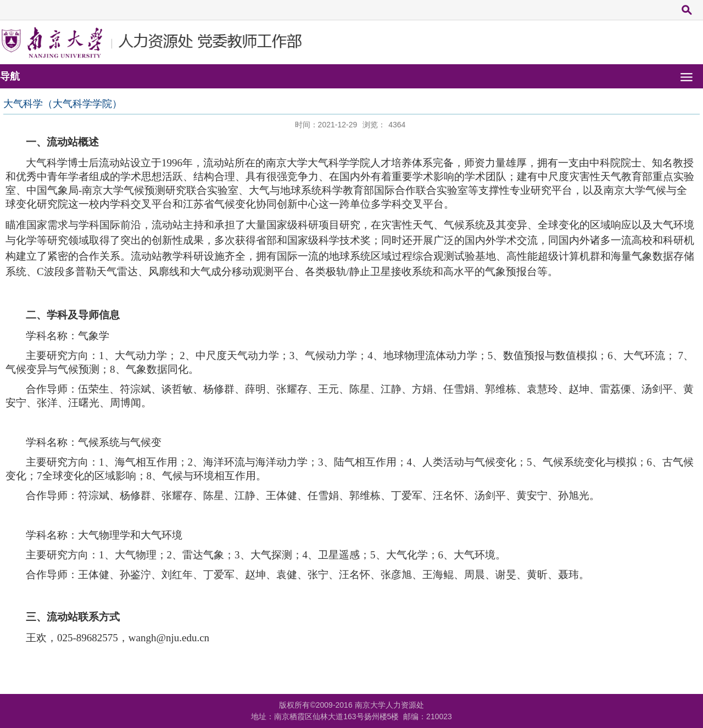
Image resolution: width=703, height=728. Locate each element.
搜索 (686, 10)
